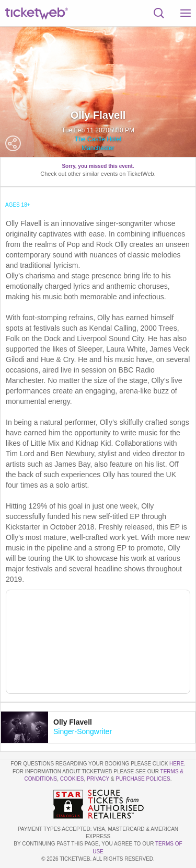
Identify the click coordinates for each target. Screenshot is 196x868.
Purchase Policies (143, 779)
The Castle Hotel (98, 139)
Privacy (98, 779)
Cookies (72, 779)
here (177, 764)
